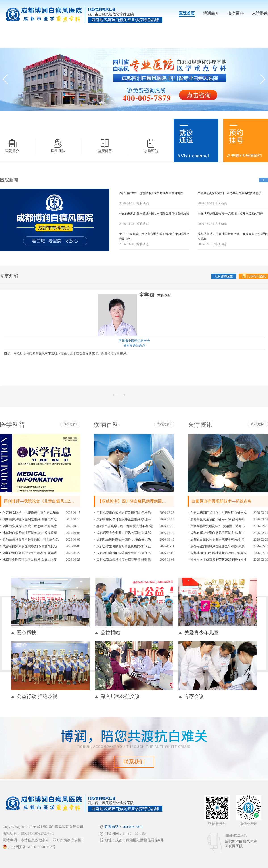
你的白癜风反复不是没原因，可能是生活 (31, 540)
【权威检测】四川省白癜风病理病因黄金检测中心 (142, 501)
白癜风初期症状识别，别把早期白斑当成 (218, 513)
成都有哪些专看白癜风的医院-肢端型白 (217, 533)
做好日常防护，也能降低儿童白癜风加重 (31, 513)
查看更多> (70, 424)
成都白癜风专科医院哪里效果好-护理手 (124, 519)
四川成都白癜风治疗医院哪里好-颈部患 (124, 560)
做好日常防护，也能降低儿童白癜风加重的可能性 (151, 193)
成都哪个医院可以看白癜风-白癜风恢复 (30, 560)
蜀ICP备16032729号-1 (37, 833)
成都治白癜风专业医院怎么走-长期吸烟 (30, 533)
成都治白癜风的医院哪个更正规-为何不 (124, 553)
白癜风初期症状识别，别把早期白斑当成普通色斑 (230, 193)
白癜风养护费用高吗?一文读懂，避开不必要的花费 (230, 213)
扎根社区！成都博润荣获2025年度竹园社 (218, 560)
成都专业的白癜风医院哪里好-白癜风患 (217, 546)
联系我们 (134, 762)
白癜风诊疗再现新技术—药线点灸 (222, 501)
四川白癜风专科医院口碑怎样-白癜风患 (30, 526)
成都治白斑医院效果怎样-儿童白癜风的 (124, 540)
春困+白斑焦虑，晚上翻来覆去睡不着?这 (125, 526)
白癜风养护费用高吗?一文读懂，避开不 (218, 526)
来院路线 (260, 13)
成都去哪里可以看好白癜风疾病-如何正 (124, 546)
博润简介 (211, 13)
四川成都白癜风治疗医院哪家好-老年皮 (30, 553)
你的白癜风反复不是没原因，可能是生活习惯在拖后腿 (154, 213)
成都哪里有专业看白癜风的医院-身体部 (124, 533)
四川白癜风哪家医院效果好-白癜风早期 (30, 519)
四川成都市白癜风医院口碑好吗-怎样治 (124, 513)
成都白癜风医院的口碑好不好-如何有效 (217, 519)
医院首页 (187, 13)
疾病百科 (236, 13)
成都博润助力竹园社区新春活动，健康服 (218, 553)
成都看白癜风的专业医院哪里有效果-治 (217, 540)
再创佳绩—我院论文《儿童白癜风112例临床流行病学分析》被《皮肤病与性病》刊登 (79, 501)
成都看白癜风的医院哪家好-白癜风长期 (30, 546)
